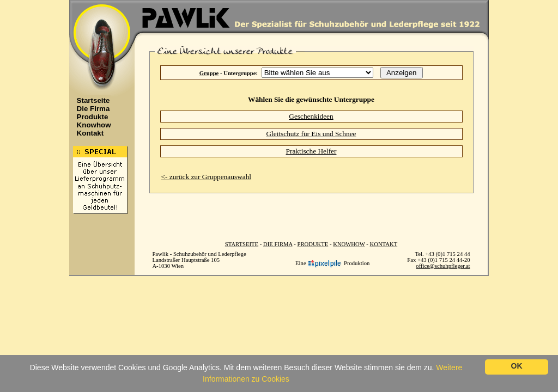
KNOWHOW (349, 244)
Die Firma (90, 109)
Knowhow (91, 125)
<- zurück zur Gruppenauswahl (207, 177)
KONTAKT (384, 244)
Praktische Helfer (311, 151)
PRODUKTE (313, 244)
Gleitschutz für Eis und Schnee (311, 134)
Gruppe (209, 73)
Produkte (90, 117)
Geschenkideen (311, 116)
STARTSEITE (242, 244)
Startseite (90, 100)
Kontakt (87, 133)
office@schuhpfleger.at (443, 266)
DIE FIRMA (278, 244)
